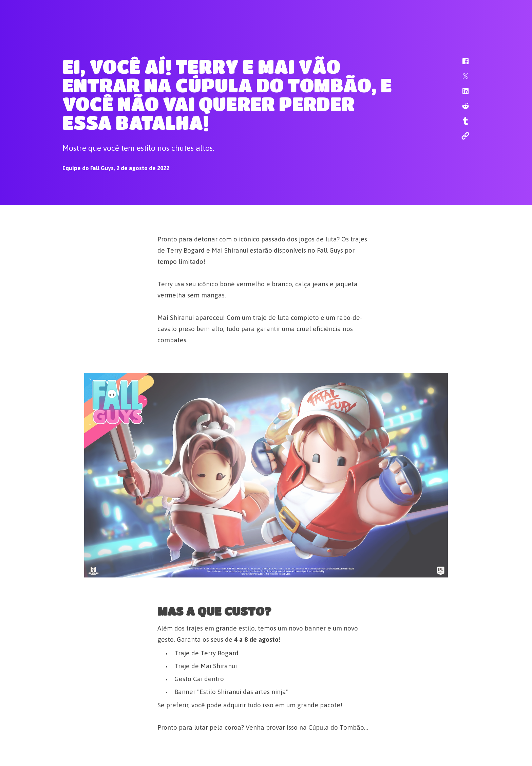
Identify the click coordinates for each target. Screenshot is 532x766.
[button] (461, 65)
